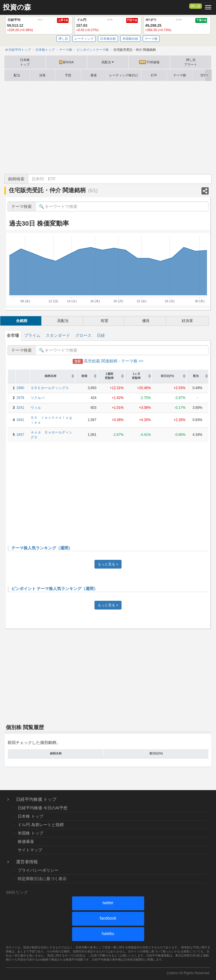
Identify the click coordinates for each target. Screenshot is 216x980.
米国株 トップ (31, 833)
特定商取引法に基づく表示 (42, 879)
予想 (68, 75)
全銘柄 (22, 321)
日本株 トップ (31, 816)
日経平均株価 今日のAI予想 (43, 808)
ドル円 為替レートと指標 (41, 825)
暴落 (94, 75)
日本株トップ (25, 62)
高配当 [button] (108, 62)
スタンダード (58, 335)
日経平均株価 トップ (36, 799)
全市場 (13, 335)
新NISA (66, 62)
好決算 (187, 321)
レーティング (84, 39)
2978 (20, 398)
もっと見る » (108, 564)
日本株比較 (108, 39)
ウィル (36, 408)
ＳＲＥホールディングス (50, 388)
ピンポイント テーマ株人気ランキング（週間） (55, 589)
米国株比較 (130, 39)
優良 (146, 321)
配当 (17, 75)
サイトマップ (30, 850)
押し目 (196, 6)
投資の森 (17, 7)
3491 (20, 420)
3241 (20, 408)
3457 (20, 435)
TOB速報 (149, 62)
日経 (101, 335)
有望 (104, 321)
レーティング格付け (124, 75)
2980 (20, 388)
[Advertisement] (108, 127)
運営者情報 (27, 862)
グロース (83, 335)
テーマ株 (151, 39)
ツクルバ (38, 398)
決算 (42, 75)
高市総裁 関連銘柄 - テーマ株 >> (108, 361)
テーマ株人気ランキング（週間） (42, 548)
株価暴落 (26, 841)
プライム (32, 335)
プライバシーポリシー (38, 870)
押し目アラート (191, 62)
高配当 (63, 321)
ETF (154, 75)
